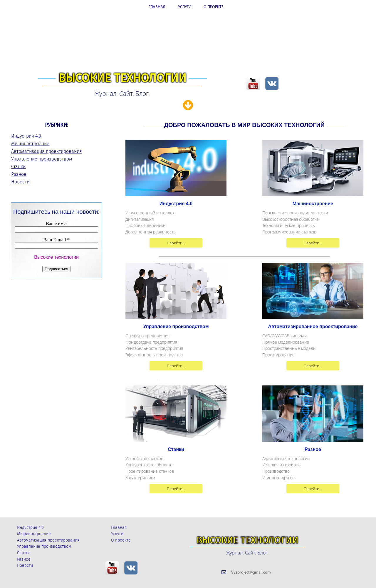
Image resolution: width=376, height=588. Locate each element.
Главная (119, 528)
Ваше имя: (56, 224)
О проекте (121, 540)
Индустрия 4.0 (26, 136)
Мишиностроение (30, 144)
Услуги (117, 534)
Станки (18, 167)
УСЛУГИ (185, 7)
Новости (20, 182)
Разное (19, 174)
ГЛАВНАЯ (157, 7)
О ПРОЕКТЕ (214, 7)
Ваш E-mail (56, 240)
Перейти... (176, 243)
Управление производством (42, 159)
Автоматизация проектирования (47, 151)
